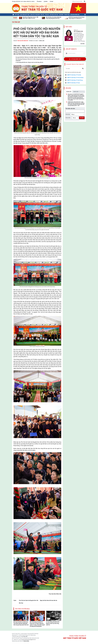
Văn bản (68, 88)
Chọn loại (68, 114)
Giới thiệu (69, 27)
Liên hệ (33, 1)
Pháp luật (76, 92)
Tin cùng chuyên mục (22, 609)
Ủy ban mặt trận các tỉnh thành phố (75, 64)
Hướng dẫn (69, 92)
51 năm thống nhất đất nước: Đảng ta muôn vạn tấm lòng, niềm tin (53, 623)
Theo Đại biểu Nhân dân (23, 41)
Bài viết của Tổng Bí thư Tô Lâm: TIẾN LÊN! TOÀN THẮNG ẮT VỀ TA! (30, 18)
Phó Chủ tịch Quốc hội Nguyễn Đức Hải (29, 600)
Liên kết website (71, 49)
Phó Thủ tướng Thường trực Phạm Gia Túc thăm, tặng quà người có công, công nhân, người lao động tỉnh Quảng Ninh (37, 624)
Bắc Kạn (21, 603)
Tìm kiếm (82, 118)
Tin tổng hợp (16, 22)
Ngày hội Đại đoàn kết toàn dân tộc (49, 600)
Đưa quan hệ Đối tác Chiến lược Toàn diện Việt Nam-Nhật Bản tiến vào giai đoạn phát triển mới (21, 623)
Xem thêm (82, 44)
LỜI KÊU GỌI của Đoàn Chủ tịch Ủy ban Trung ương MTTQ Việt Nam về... (76, 18)
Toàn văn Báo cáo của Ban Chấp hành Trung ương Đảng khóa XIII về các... (53, 18)
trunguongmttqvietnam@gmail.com (28, 640)
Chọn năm (68, 118)
